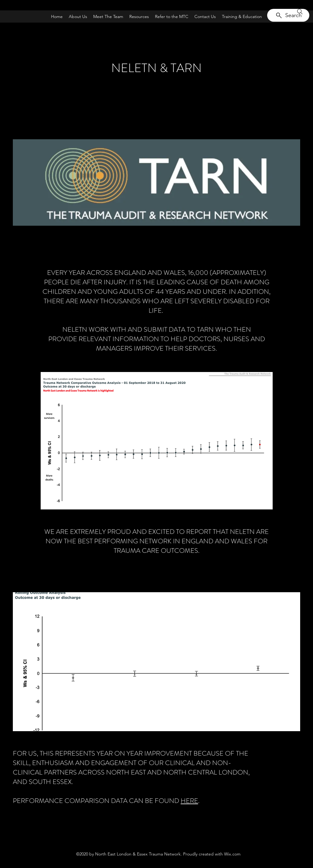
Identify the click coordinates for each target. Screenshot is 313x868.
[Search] (288, 15)
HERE (189, 801)
